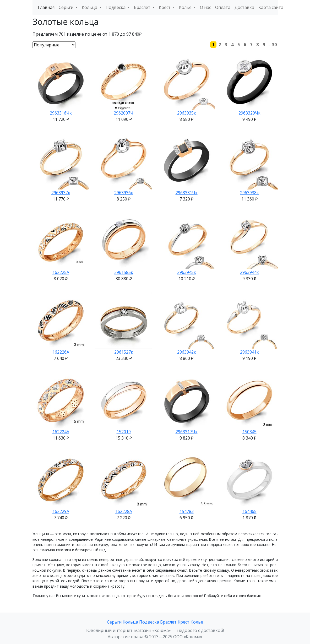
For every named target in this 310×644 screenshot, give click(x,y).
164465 (249, 511)
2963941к (249, 352)
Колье (197, 622)
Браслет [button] (143, 7)
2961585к (124, 272)
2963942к (187, 352)
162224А (61, 432)
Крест (184, 622)
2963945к (187, 272)
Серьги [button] (67, 7)
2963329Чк (249, 113)
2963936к (124, 193)
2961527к (124, 352)
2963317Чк (187, 432)
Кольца (130, 622)
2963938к (249, 193)
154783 (187, 511)
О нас (205, 7)
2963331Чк (187, 193)
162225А (61, 272)
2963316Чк (61, 113)
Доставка (244, 7)
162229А (61, 511)
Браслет (168, 622)
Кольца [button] (90, 7)
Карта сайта (271, 7)
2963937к (61, 193)
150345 (249, 432)
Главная (46, 7)
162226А (61, 352)
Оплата (223, 7)
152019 (124, 432)
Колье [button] (186, 7)
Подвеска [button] (116, 7)
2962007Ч (124, 113)
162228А (124, 511)
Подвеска (149, 622)
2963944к (249, 272)
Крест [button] (165, 7)
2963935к (187, 113)
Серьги (114, 622)
